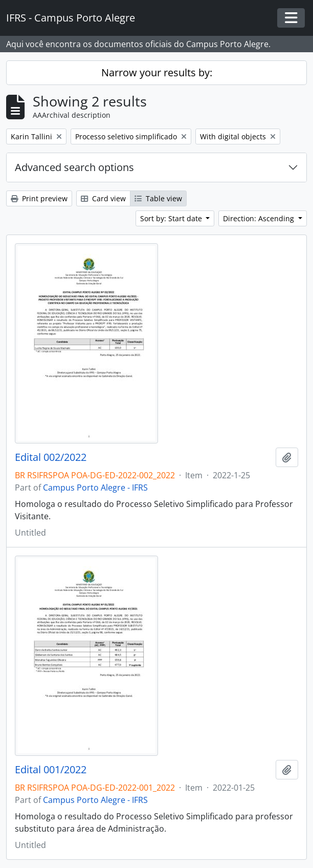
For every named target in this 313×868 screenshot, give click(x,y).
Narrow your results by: (157, 72)
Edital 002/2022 (51, 457)
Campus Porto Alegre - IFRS (95, 488)
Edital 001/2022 (51, 770)
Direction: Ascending (260, 218)
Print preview (39, 198)
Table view (158, 198)
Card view (103, 198)
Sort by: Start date (172, 218)
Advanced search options (74, 167)
